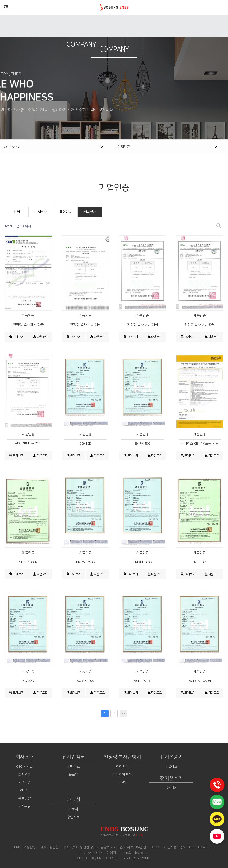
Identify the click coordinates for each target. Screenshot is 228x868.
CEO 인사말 (24, 767)
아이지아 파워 (122, 775)
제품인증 (90, 212)
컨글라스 (171, 767)
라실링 (122, 782)
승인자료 (74, 817)
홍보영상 (25, 799)
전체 (17, 212)
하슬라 (171, 788)
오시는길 (25, 806)
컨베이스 (74, 767)
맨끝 (123, 713)
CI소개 (25, 790)
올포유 (73, 775)
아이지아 (122, 767)
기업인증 (41, 212)
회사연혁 (25, 775)
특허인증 (65, 212)
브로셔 (73, 809)
